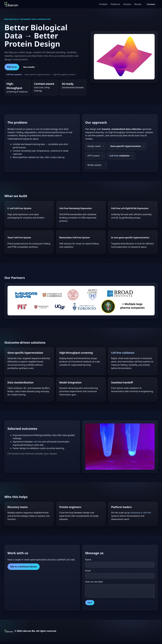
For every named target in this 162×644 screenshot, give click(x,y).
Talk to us (12, 67)
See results (29, 67)
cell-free (37, 442)
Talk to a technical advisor (24, 567)
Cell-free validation (123, 353)
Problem (104, 4)
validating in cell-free (141, 513)
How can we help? (94, 582)
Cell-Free (114, 156)
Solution (127, 4)
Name (88, 560)
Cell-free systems (14, 74)
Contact (151, 4)
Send (90, 605)
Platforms (115, 4)
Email (88, 571)
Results (138, 4)
